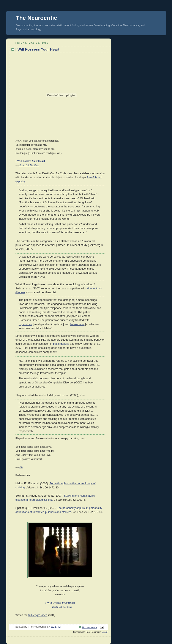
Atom (105, 632)
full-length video (38, 615)
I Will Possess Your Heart (37, 49)
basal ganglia (61, 344)
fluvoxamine (77, 324)
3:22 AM (56, 627)
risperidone (25, 324)
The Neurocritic (37, 18)
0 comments (90, 627)
